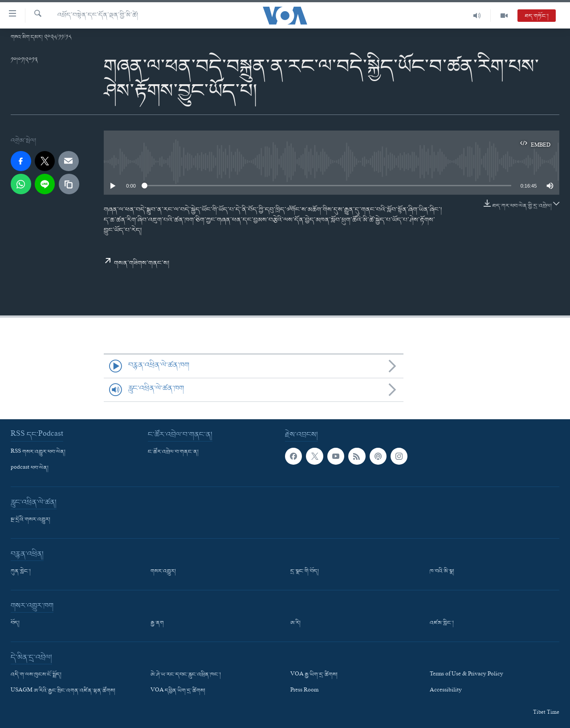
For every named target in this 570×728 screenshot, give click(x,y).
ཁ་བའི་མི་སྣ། (442, 572)
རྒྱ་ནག (157, 623)
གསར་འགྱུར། (163, 572)
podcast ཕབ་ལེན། (30, 468)
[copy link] (69, 184)
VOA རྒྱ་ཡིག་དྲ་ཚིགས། (314, 675)
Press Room (304, 691)
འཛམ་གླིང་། (442, 623)
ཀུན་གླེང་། (21, 572)
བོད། (15, 623)
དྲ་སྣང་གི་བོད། (305, 572)
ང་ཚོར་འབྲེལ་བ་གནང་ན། (173, 452)
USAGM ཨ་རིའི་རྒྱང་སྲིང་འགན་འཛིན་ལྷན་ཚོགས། (63, 691)
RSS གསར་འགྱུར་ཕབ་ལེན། (38, 452)
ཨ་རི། (295, 623)
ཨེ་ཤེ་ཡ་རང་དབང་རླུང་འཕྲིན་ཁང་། (186, 675)
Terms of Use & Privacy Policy (466, 675)
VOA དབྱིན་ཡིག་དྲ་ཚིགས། (178, 691)
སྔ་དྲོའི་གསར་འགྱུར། (31, 520)
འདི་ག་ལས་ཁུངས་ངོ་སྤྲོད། (36, 675)
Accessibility (446, 691)
